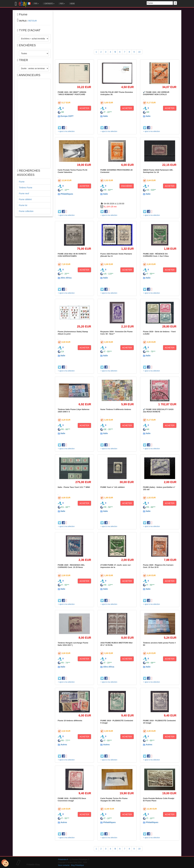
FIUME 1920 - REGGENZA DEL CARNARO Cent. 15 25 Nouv (71, 566)
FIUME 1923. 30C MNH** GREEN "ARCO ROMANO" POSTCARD (72, 93)
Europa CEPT (67, 116)
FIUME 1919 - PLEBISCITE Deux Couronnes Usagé (72, 799)
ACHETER (84, 108)
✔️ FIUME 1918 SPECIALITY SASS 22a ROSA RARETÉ (158, 411)
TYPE (36, 4)
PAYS (62, 4)
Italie (106, 116)
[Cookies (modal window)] (5, 863)
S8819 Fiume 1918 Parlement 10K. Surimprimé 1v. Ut (158, 171)
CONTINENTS (49, 4)
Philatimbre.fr (63, 860)
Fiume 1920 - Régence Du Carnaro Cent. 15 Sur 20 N (158, 566)
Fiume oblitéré (25, 199)
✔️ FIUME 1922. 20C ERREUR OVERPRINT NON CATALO (156, 93)
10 (139, 52)
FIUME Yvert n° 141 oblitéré (112, 487)
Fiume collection (26, 211)
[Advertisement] (34, 124)
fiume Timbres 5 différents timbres (116, 409)
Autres (64, 745)
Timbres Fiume (26, 188)
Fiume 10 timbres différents (70, 721)
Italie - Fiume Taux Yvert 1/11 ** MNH (74, 487)
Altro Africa (66, 278)
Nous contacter (64, 865)
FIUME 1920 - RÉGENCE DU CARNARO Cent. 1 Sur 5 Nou (156, 255)
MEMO (72, 4)
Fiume (22, 182)
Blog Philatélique (78, 865)
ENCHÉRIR (127, 186)
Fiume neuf (24, 193)
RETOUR (33, 21)
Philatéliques (67, 194)
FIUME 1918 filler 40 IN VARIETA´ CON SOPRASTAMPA (72, 255)
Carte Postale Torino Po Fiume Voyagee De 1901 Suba (114, 799)
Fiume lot (23, 205)
